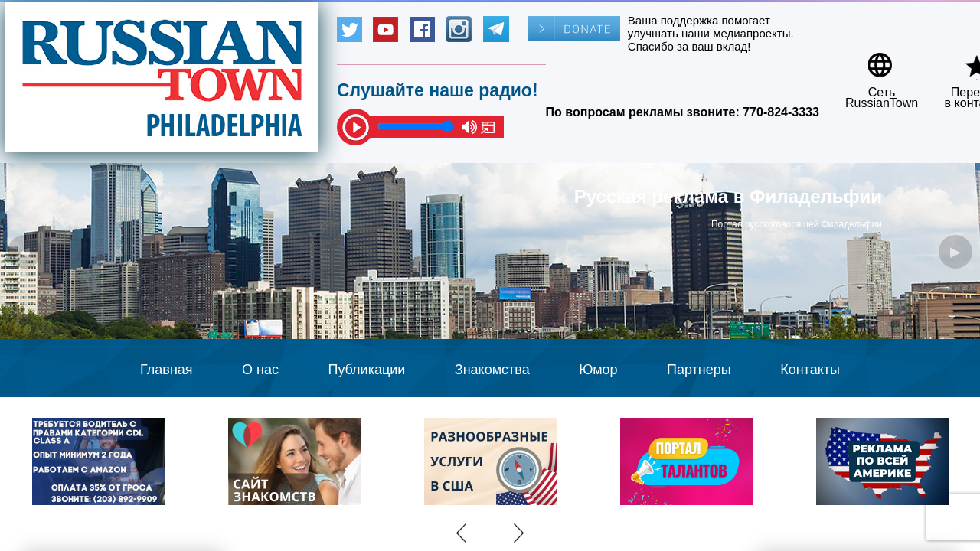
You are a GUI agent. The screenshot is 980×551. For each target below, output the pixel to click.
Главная (167, 370)
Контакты (810, 370)
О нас (260, 370)
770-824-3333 (781, 112)
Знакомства (492, 370)
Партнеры (699, 370)
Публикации (366, 370)
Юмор (598, 370)
